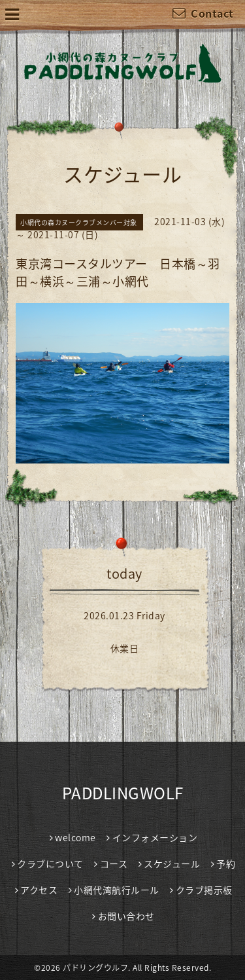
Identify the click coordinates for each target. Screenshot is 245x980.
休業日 (125, 648)
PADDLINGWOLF (123, 793)
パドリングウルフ (95, 968)
